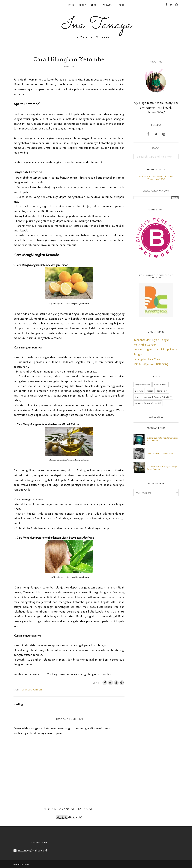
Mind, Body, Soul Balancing (151, 364)
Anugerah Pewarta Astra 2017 (158, 397)
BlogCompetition (32, 690)
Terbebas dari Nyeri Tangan (151, 340)
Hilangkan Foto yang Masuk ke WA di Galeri (162, 439)
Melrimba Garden (145, 345)
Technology (162, 391)
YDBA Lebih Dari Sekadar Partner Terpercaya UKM (156, 178)
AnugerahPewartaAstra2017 (148, 403)
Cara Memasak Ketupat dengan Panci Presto (163, 468)
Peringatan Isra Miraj (147, 359)
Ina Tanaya (96, 25)
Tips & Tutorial (160, 385)
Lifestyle (139, 391)
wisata (150, 391)
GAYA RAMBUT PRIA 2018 (160, 453)
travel (138, 397)
